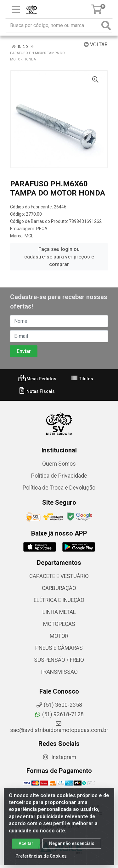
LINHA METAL (59, 612)
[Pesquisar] (106, 25)
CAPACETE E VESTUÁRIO (59, 576)
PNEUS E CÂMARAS (59, 648)
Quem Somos (59, 464)
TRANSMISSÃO (59, 672)
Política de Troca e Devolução (59, 488)
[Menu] (16, 9)
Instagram (59, 757)
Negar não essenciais (72, 847)
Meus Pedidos (37, 379)
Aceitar (26, 847)
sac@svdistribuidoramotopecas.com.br (59, 727)
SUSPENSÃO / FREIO (59, 660)
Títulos (82, 379)
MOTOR (59, 636)
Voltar (96, 45)
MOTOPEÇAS (59, 624)
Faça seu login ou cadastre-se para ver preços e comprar (59, 257)
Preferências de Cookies (41, 859)
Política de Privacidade (59, 476)
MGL (29, 236)
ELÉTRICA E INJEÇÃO (59, 600)
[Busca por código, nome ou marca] (53, 25)
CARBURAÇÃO (59, 588)
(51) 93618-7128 (59, 714)
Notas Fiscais (36, 391)
